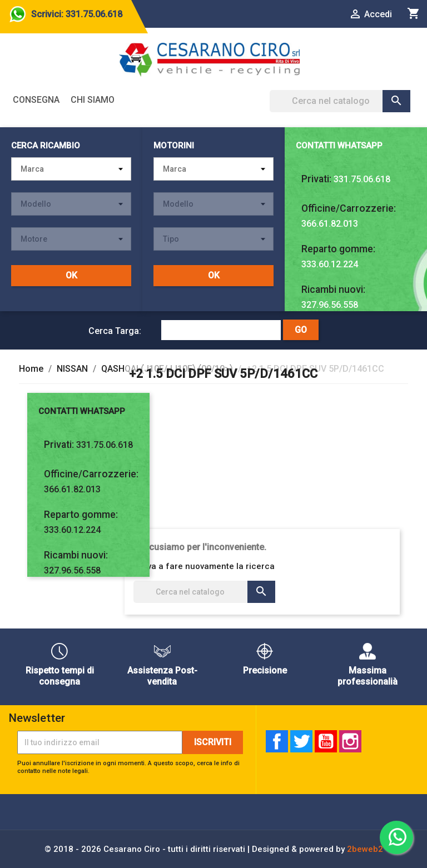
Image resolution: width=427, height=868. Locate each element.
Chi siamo (93, 100)
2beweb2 (365, 849)
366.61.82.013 (330, 224)
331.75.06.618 (362, 179)
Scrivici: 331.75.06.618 (77, 14)
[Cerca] (340, 101)
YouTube (326, 741)
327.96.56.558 (330, 305)
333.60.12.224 (330, 264)
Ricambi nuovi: (333, 290)
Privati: (316, 179)
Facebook (277, 741)
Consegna (36, 100)
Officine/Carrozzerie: (349, 208)
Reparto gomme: (338, 249)
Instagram (350, 741)
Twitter (301, 741)
